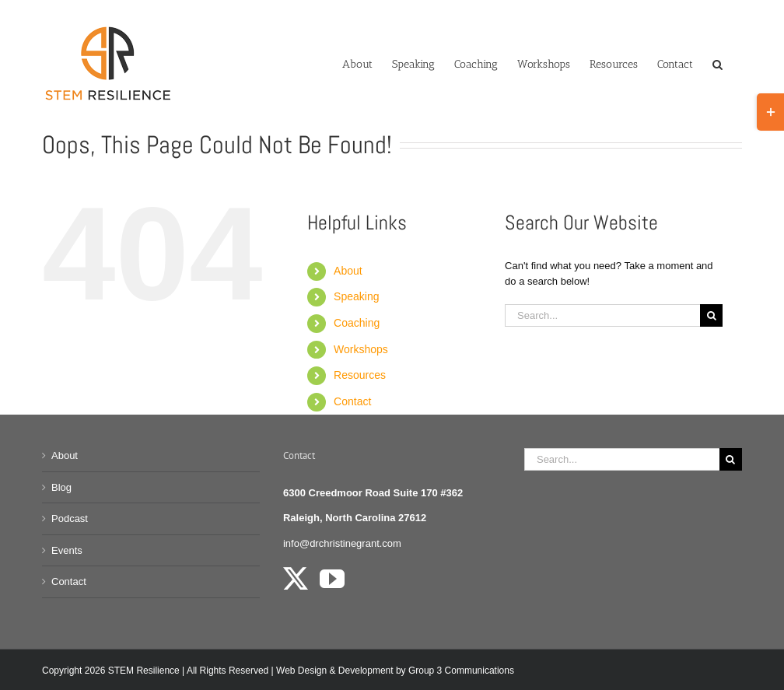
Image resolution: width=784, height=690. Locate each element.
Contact (352, 401)
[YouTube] (332, 579)
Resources (360, 375)
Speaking (356, 296)
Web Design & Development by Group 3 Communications (395, 671)
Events (67, 550)
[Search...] (602, 315)
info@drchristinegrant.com (342, 543)
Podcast (70, 518)
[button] (717, 63)
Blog (61, 487)
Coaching (357, 323)
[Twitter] (296, 579)
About (348, 271)
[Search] (711, 315)
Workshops (361, 349)
